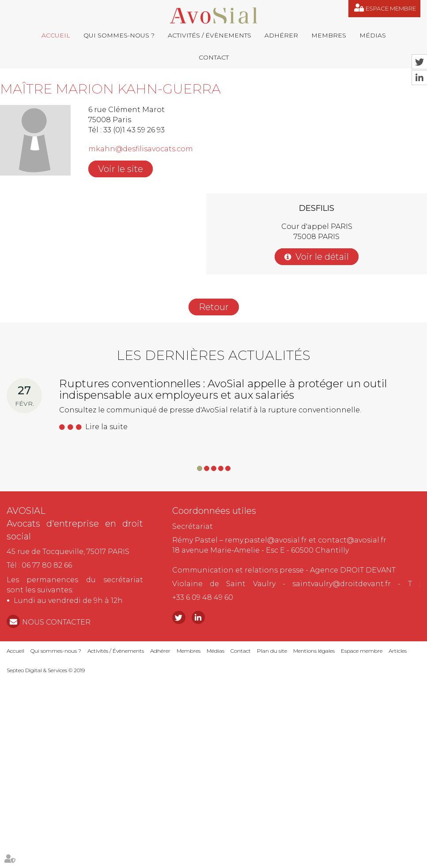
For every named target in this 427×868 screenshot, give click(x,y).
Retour (214, 307)
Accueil (56, 35)
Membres (329, 35)
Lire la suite (106, 427)
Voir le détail (322, 257)
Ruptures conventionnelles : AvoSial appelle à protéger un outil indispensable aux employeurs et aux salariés (223, 389)
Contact (214, 57)
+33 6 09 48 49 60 (203, 597)
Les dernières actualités (213, 355)
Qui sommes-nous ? (119, 35)
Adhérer (281, 35)
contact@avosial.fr (352, 540)
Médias (373, 35)
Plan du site (272, 651)
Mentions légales (314, 651)
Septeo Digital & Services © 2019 (46, 670)
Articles (398, 651)
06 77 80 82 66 (47, 565)
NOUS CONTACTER (56, 622)
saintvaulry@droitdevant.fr (342, 584)
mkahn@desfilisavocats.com (141, 149)
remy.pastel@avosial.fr (266, 540)
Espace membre (391, 8)
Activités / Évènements (210, 35)
